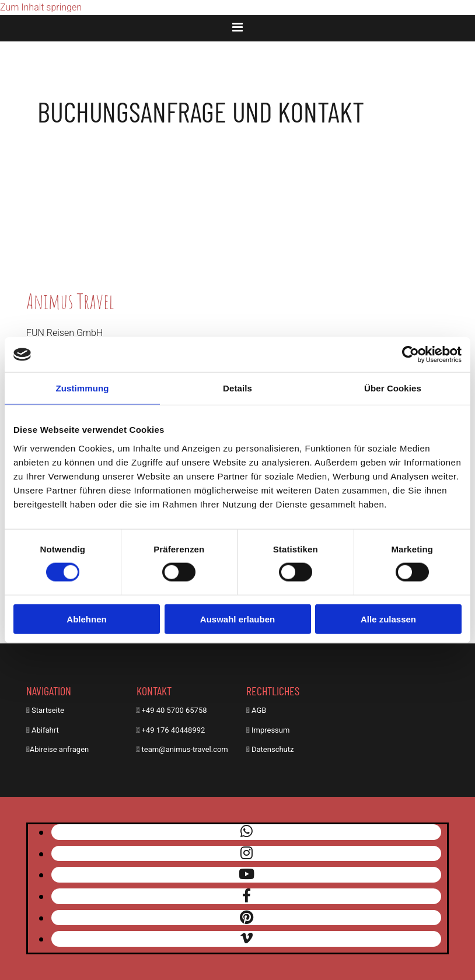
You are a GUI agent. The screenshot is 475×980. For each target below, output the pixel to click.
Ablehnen (86, 619)
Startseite (48, 710)
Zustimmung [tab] (83, 388)
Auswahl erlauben (237, 619)
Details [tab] (237, 388)
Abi (37, 730)
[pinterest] (247, 918)
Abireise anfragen (59, 749)
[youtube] (247, 874)
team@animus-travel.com (185, 749)
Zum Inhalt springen (41, 7)
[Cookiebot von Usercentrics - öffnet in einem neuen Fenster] (411, 355)
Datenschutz (273, 749)
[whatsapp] (247, 832)
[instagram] (247, 853)
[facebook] (247, 896)
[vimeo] (247, 939)
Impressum (270, 730)
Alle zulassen (388, 619)
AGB (259, 710)
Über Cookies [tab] (393, 388)
